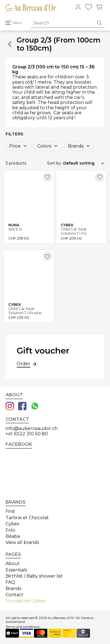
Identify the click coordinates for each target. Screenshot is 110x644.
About (13, 564)
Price (18, 146)
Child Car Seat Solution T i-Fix (74, 231)
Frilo (10, 530)
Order (24, 364)
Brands (79, 146)
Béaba (13, 536)
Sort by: (54, 163)
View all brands (22, 542)
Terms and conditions (23, 627)
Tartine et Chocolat (27, 518)
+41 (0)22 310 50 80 (27, 434)
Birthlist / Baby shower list (34, 576)
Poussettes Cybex (25, 601)
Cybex (13, 524)
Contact (14, 595)
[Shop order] (84, 163)
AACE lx (15, 229)
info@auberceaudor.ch (32, 428)
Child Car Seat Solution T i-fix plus (25, 311)
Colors (48, 146)
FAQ (10, 582)
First (10, 511)
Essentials (16, 570)
